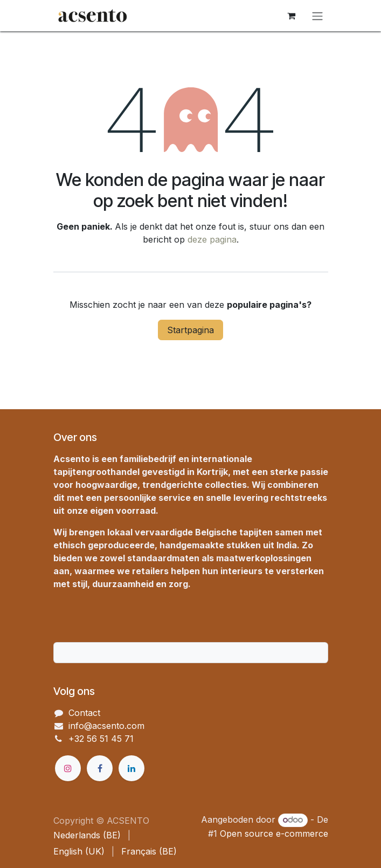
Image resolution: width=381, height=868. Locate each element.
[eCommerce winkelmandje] (292, 16)
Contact (84, 713)
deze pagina (212, 239)
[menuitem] (87, 835)
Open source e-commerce (274, 833)
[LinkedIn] (131, 768)
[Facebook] (100, 768)
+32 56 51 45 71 (101, 739)
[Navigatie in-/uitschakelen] (317, 16)
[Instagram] (68, 768)
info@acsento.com (106, 726)
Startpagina (190, 330)
